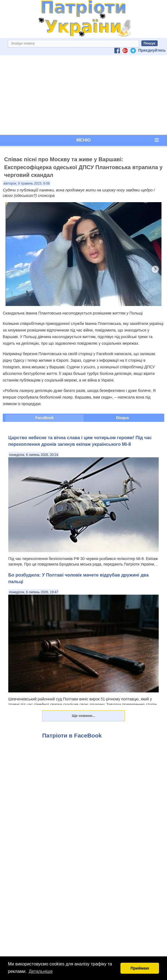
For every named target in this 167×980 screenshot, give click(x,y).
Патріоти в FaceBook (72, 735)
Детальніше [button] (41, 971)
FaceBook (45, 418)
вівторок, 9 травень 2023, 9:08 (27, 183)
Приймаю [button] (140, 968)
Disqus (122, 418)
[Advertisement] (83, 95)
